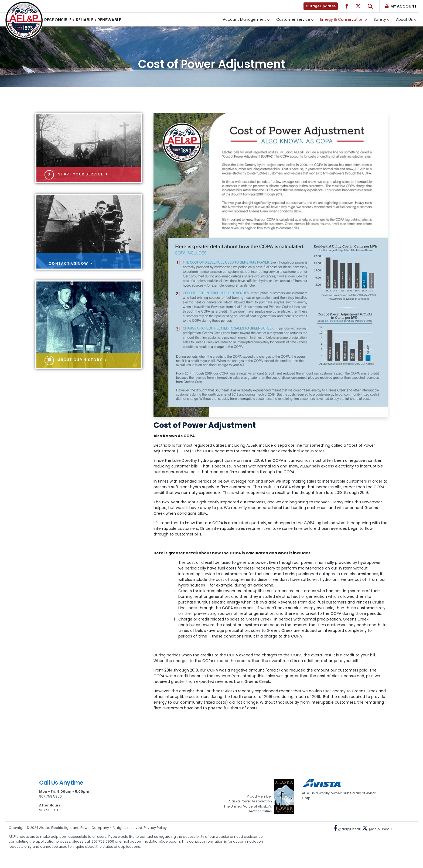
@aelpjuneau (347, 829)
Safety (380, 19)
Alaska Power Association (250, 801)
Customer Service (293, 19)
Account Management (244, 19)
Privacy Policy (155, 828)
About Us (404, 19)
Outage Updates (321, 6)
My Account (403, 6)
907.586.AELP (50, 810)
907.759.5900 (50, 796)
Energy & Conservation (342, 19)
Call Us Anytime (61, 783)
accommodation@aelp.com (155, 841)
